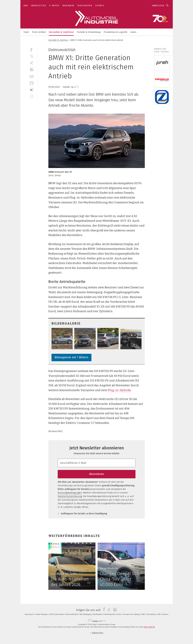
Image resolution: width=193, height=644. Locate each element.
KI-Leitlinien (152, 614)
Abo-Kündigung (86, 614)
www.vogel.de (149, 627)
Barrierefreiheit (72, 614)
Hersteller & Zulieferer (61, 32)
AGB (51, 614)
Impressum (29, 614)
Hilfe (143, 614)
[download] (32, 90)
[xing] (32, 63)
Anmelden (158, 6)
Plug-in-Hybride (119, 390)
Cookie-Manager (42, 614)
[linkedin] (32, 70)
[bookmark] (77, 87)
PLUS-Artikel (39, 32)
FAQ (159, 614)
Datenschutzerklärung (70, 496)
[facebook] (32, 49)
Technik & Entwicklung (89, 32)
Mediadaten (98, 614)
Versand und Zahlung (132, 614)
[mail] (32, 76)
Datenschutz (59, 614)
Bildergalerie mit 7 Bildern (71, 357)
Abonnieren (97, 474)
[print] (32, 83)
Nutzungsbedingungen (70, 493)
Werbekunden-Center (113, 614)
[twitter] (32, 56)
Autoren (165, 614)
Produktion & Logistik (115, 32)
